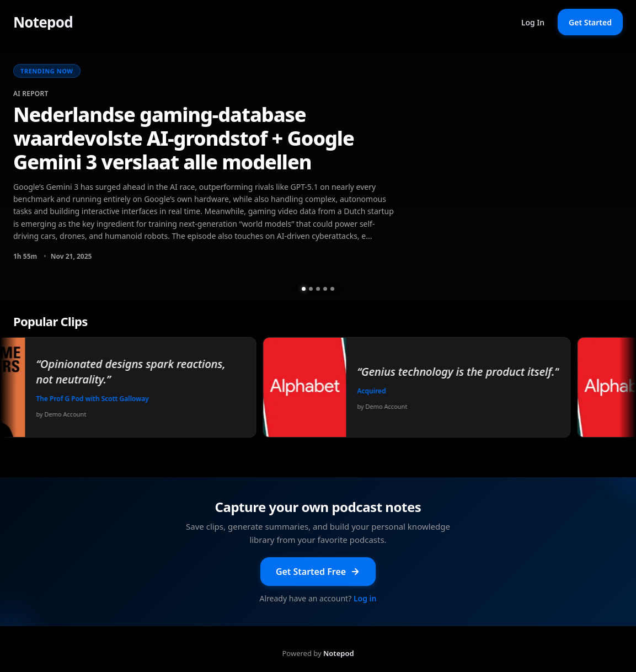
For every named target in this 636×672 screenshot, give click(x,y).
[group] (318, 172)
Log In (533, 22)
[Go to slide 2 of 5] (311, 289)
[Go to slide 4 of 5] (325, 289)
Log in (365, 598)
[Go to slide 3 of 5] (318, 289)
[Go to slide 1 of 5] (304, 289)
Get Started (590, 22)
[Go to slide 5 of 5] (332, 289)
